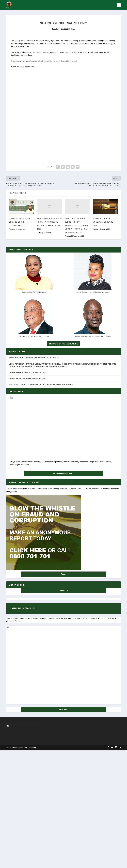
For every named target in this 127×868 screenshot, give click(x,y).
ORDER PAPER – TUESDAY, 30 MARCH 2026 (27, 372)
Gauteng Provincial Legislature (24, 811)
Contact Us (63, 591)
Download (74, 61)
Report (63, 574)
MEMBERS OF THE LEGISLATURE (63, 344)
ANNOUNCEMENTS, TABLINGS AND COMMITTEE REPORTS (34, 358)
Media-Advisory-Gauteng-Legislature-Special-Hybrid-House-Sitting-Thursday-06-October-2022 (40, 61)
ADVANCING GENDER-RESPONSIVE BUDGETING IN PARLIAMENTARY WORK (41, 385)
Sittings (72, 29)
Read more (63, 748)
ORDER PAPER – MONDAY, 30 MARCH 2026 (27, 379)
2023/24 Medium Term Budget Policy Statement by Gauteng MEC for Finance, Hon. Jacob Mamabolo (76, 225)
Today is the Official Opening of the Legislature (19, 222)
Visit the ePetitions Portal (64, 473)
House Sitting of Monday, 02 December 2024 (103, 222)
